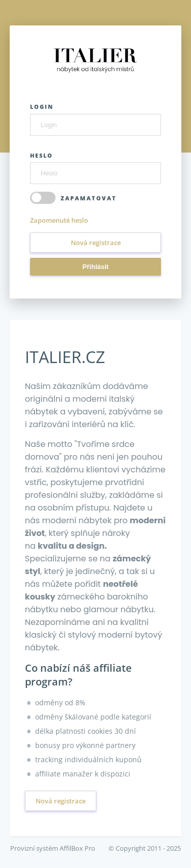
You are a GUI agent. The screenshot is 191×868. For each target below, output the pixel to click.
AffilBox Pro (77, 848)
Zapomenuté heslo (59, 220)
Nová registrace (96, 243)
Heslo (42, 155)
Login (42, 107)
